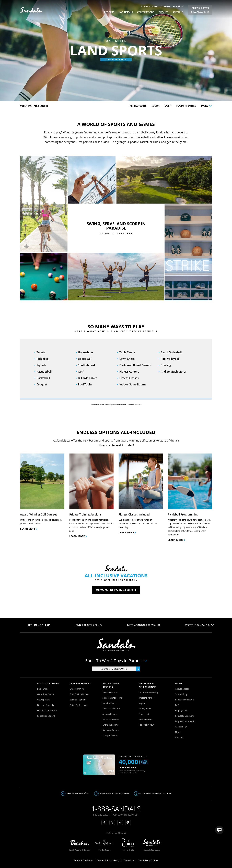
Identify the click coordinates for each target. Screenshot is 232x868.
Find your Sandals (45, 705)
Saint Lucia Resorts (111, 709)
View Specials (44, 700)
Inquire (142, 703)
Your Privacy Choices (148, 860)
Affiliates (179, 738)
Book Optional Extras (79, 694)
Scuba (155, 106)
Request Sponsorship (185, 721)
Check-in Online (77, 689)
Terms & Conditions (83, 860)
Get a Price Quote (45, 694)
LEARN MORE (127, 767)
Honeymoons (145, 709)
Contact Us (129, 860)
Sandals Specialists (46, 716)
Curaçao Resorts (110, 736)
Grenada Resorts (110, 725)
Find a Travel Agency (47, 710)
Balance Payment (78, 700)
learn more (78, 536)
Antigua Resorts (110, 714)
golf (107, 132)
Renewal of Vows (147, 725)
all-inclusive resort (169, 137)
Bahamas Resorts (111, 719)
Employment (181, 710)
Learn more (29, 529)
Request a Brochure (184, 716)
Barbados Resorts (111, 730)
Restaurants (138, 106)
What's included (34, 106)
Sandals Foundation (184, 700)
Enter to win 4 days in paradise (116, 661)
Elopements (144, 714)
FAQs (178, 705)
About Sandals (182, 689)
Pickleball (43, 359)
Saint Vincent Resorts (112, 698)
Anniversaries (145, 719)
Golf (168, 106)
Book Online (43, 689)
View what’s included (116, 590)
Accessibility (181, 727)
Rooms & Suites (186, 106)
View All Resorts (110, 692)
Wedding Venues (147, 698)
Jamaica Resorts (110, 703)
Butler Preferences (79, 705)
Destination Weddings (149, 692)
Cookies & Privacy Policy (108, 860)
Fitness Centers (129, 372)
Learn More (176, 540)
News (178, 732)
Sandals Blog (181, 694)
